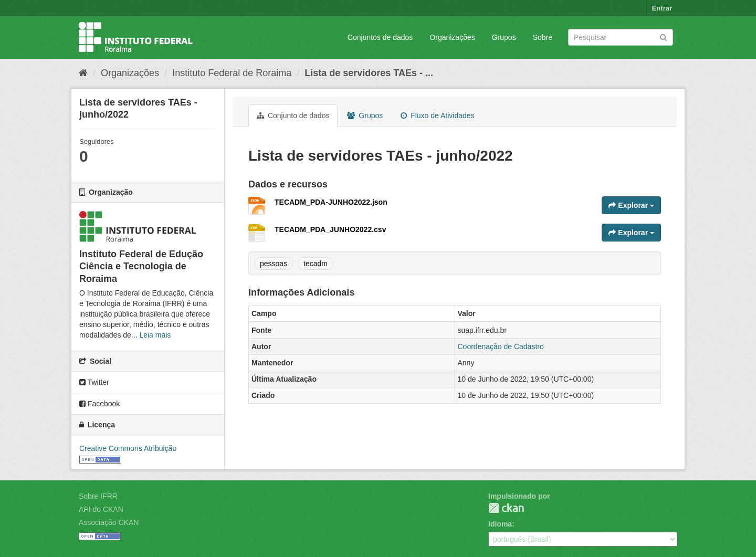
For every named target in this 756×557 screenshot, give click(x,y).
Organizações (452, 37)
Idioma (500, 524)
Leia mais (155, 335)
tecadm (316, 264)
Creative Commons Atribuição (128, 448)
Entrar (662, 8)
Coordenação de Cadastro (501, 346)
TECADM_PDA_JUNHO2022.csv (330, 229)
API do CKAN (101, 509)
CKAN (506, 508)
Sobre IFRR (98, 496)
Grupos (504, 37)
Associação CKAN (109, 522)
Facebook (99, 404)
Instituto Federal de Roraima (232, 73)
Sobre (543, 37)
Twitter (94, 382)
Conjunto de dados (293, 115)
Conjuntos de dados (380, 37)
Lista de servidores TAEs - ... (369, 73)
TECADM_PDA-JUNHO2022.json (331, 202)
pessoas (274, 264)
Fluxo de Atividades (437, 115)
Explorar (631, 205)
